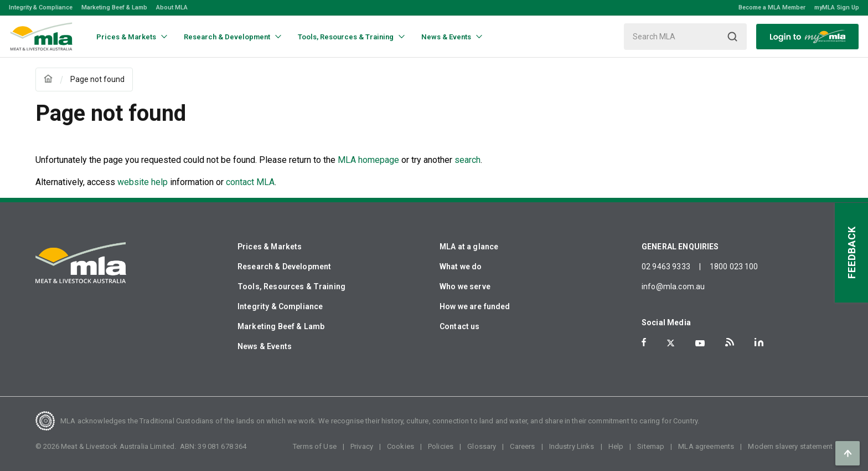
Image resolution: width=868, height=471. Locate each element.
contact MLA (250, 182)
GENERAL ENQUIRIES (680, 247)
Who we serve (465, 286)
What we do (461, 267)
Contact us (460, 326)
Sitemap (651, 446)
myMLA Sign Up (837, 7)
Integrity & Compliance (41, 7)
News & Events (265, 346)
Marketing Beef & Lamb (114, 7)
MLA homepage (370, 160)
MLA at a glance (469, 247)
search (467, 160)
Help (616, 446)
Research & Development (284, 267)
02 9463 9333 (666, 267)
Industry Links (572, 446)
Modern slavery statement (790, 446)
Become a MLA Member (772, 7)
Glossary (482, 446)
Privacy (362, 446)
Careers (522, 446)
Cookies (401, 446)
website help (143, 182)
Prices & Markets (270, 247)
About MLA (172, 7)
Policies (441, 446)
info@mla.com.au (673, 286)
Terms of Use (315, 446)
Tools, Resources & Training (291, 286)
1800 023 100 (734, 267)
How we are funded (475, 306)
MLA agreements (706, 446)
